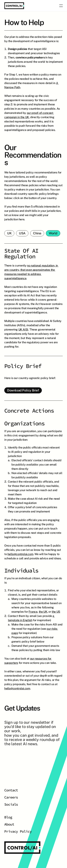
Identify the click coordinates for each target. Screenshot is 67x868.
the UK (43, 612)
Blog (8, 817)
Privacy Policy (18, 831)
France (33, 612)
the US (56, 612)
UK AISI (23, 330)
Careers (11, 797)
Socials (11, 804)
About (9, 824)
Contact (11, 790)
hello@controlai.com (20, 554)
